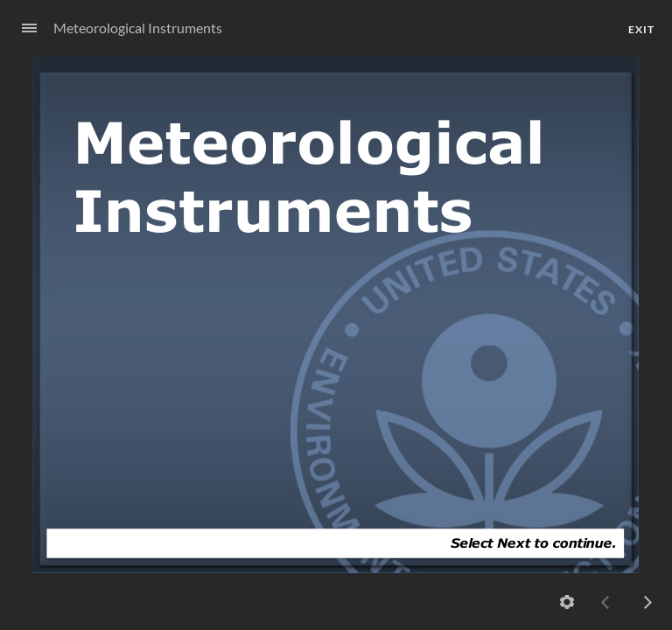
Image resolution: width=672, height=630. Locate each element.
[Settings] (567, 602)
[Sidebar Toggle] (22, 28)
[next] (647, 602)
